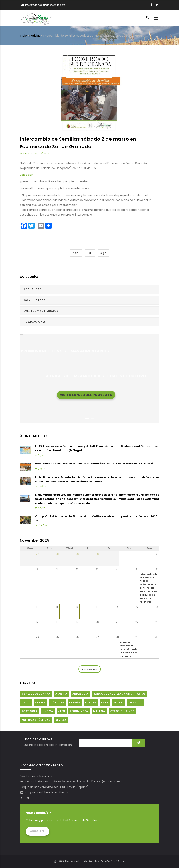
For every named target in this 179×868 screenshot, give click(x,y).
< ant (76, 253)
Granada (136, 702)
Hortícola (29, 711)
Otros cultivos (122, 711)
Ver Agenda (90, 669)
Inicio (23, 36)
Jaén (62, 711)
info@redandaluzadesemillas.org (45, 792)
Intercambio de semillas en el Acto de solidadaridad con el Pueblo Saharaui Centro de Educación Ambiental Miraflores (149, 588)
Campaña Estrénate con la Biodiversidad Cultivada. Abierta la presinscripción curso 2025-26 (97, 518)
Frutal (119, 702)
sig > (103, 253)
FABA (105, 702)
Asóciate (38, 831)
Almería (61, 694)
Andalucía (80, 694)
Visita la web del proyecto (86, 395)
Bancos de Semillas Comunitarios (120, 694)
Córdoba (57, 702)
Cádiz (26, 702)
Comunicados (35, 300)
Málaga (99, 711)
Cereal (40, 702)
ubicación (26, 175)
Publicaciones (35, 322)
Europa (91, 702)
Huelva (48, 711)
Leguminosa (79, 711)
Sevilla (61, 720)
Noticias (35, 36)
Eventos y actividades (41, 311)
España (75, 702)
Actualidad (33, 289)
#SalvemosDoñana (36, 694)
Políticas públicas (36, 720)
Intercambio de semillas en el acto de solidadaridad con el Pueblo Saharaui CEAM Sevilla (96, 464)
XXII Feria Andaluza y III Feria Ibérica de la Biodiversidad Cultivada (129, 649)
